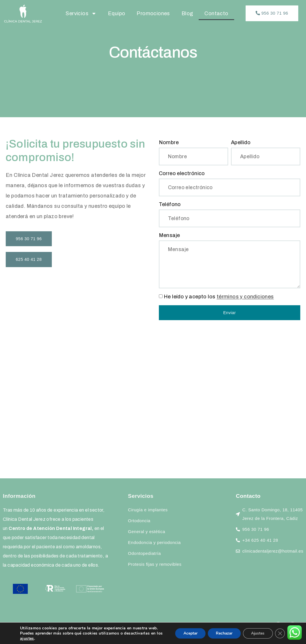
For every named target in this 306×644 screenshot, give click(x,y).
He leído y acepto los (219, 299)
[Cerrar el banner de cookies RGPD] (280, 633)
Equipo (117, 13)
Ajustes (257, 633)
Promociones (153, 13)
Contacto (216, 13)
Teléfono (170, 205)
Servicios (81, 13)
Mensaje (169, 236)
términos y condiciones (245, 299)
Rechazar (222, 633)
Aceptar (187, 633)
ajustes (34, 639)
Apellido (241, 142)
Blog (187, 13)
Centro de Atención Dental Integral (50, 530)
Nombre (169, 142)
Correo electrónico (182, 174)
